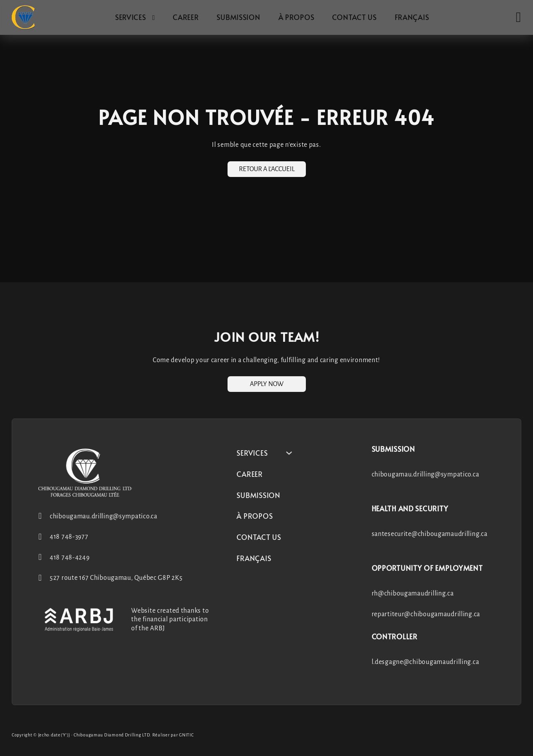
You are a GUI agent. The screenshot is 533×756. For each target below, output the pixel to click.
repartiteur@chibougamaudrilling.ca (426, 614)
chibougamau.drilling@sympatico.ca (425, 475)
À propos (296, 17)
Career (186, 17)
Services (131, 17)
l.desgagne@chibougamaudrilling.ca (425, 662)
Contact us (354, 17)
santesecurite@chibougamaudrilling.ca (430, 534)
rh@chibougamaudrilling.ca (413, 594)
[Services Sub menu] (154, 18)
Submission (238, 17)
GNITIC (186, 735)
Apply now (267, 384)
